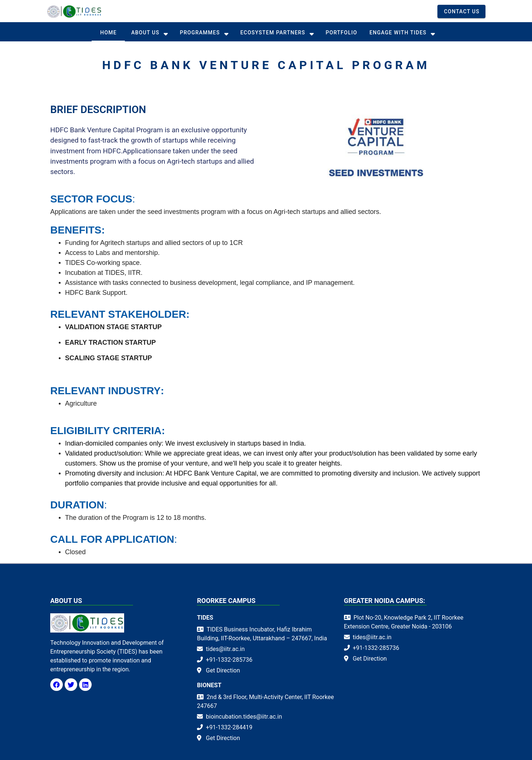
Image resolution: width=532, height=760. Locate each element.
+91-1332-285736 (229, 660)
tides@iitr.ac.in (225, 649)
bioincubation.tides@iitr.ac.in (244, 717)
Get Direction (223, 670)
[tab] (108, 33)
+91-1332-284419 (229, 727)
